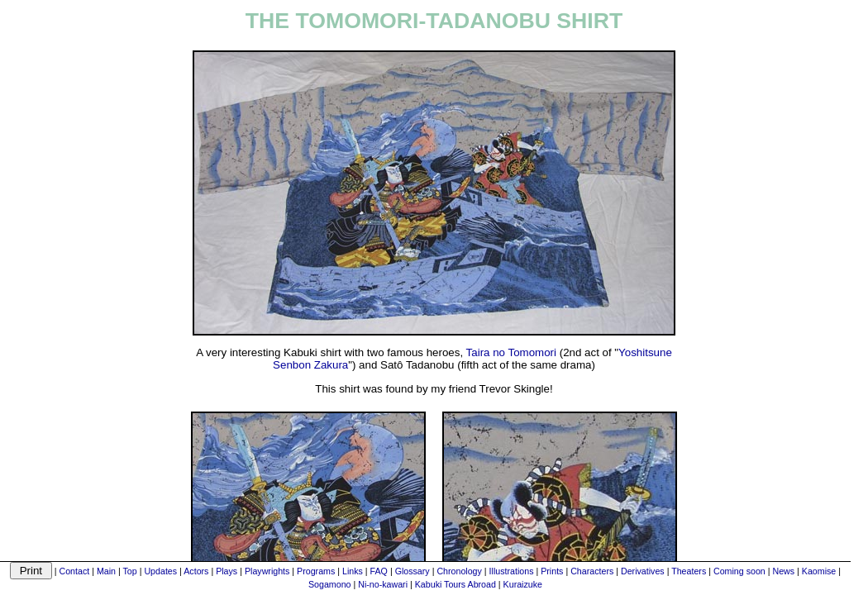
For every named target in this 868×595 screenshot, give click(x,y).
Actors (196, 571)
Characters (592, 571)
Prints (552, 571)
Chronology (459, 571)
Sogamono (330, 584)
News (783, 571)
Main (106, 571)
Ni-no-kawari (383, 584)
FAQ (379, 571)
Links (353, 571)
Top (130, 571)
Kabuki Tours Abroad (455, 584)
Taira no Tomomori (511, 352)
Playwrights (267, 571)
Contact (74, 571)
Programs (316, 571)
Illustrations (512, 571)
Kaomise (819, 571)
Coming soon (739, 571)
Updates (160, 571)
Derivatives (643, 571)
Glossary (413, 571)
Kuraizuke (523, 584)
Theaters (689, 571)
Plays (227, 571)
